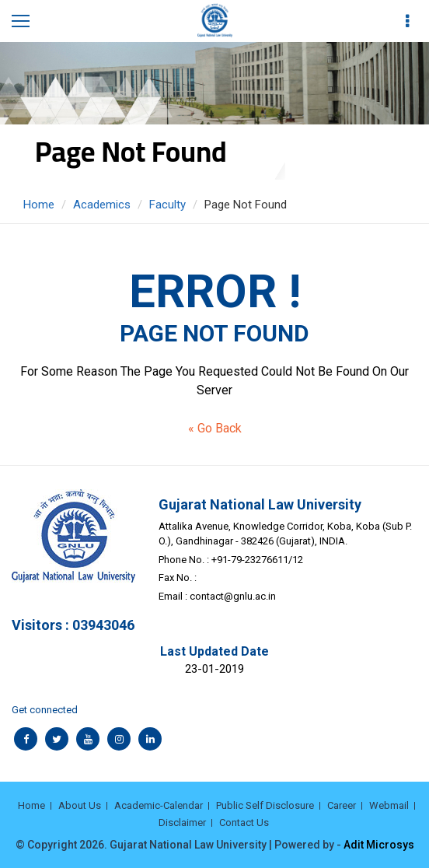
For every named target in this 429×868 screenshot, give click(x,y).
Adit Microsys (379, 845)
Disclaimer (182, 822)
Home (39, 205)
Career (342, 805)
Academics (102, 205)
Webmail (389, 805)
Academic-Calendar (159, 805)
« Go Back (215, 428)
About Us (80, 805)
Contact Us (244, 822)
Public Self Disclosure (265, 805)
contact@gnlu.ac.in (233, 596)
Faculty (167, 205)
